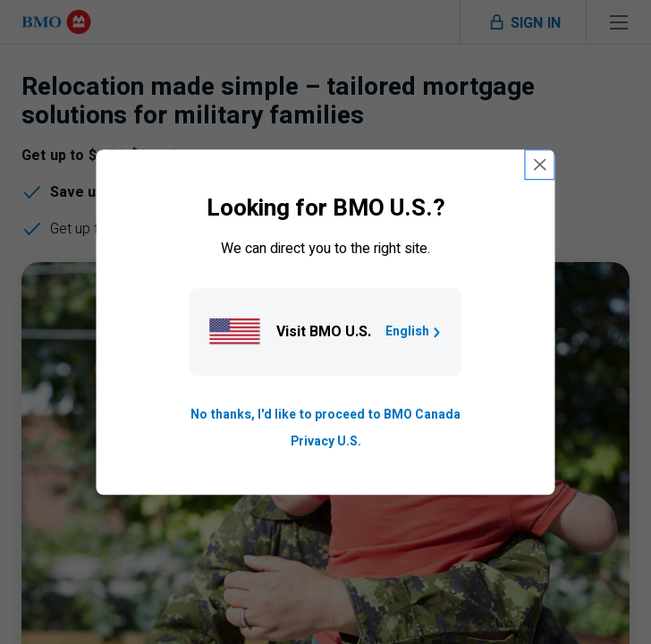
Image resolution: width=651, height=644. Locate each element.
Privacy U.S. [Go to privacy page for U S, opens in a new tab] (326, 441)
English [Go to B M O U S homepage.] (414, 331)
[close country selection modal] (540, 165)
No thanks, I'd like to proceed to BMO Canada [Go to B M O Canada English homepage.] (325, 415)
